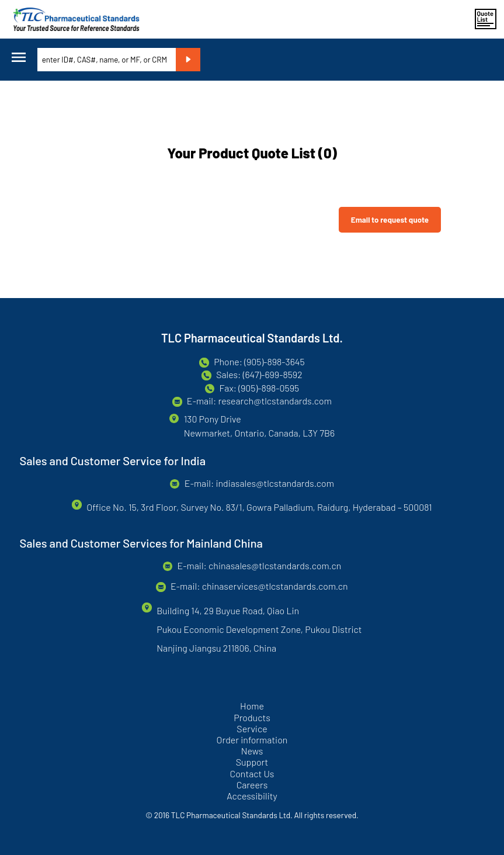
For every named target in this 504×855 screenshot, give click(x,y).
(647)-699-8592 (273, 374)
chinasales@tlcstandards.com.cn (275, 565)
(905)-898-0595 (269, 388)
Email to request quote (390, 220)
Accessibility (252, 796)
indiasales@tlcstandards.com (274, 483)
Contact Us (252, 774)
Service (252, 729)
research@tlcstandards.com (274, 401)
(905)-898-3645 (274, 361)
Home (252, 706)
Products (252, 718)
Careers (252, 785)
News (252, 751)
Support (252, 762)
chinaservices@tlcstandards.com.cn (275, 586)
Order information (252, 740)
